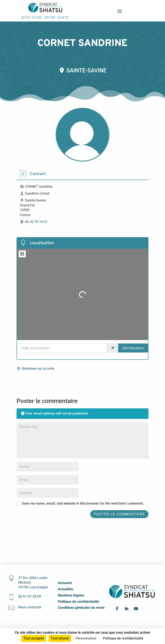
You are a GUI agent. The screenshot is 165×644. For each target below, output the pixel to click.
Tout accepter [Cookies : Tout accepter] (34, 638)
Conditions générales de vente (81, 608)
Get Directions (133, 348)
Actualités (66, 589)
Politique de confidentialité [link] (123, 638)
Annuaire (65, 583)
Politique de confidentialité (78, 602)
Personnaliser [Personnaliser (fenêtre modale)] (86, 638)
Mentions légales (71, 595)
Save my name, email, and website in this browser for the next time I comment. (83, 503)
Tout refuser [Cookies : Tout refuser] (60, 638)
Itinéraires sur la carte (38, 369)
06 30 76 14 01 (36, 222)
